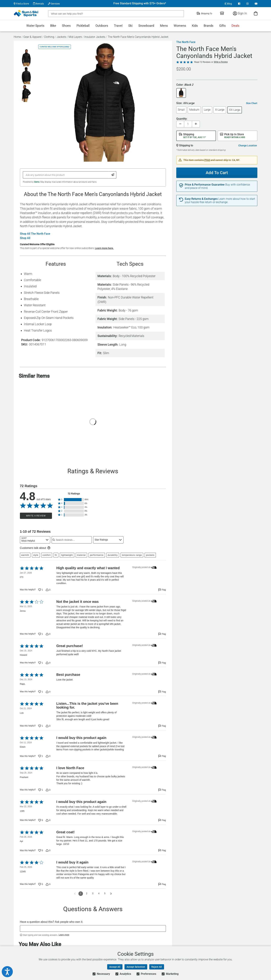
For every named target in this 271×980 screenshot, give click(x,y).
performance (97, 555)
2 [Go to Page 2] (87, 893)
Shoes (66, 26)
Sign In (240, 13)
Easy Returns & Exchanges (201, 199)
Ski (130, 26)
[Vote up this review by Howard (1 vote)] (41, 663)
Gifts (222, 26)
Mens (164, 26)
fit (56, 555)
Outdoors (102, 26)
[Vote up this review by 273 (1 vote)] (41, 590)
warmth (25, 555)
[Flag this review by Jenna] (162, 634)
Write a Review (36, 516)
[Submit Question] (113, 175)
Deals (235, 26)
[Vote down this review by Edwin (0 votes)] (48, 756)
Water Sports (35, 26)
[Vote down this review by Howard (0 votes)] (48, 663)
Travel (118, 26)
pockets (150, 555)
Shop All (25, 238)
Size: (185, 103)
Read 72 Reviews (202, 62)
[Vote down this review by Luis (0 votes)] (48, 726)
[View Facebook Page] (239, 4)
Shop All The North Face (35, 234)
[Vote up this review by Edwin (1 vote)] (41, 756)
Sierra (37, 182)
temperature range (132, 555)
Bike (53, 26)
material (81, 555)
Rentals (38, 4)
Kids (195, 26)
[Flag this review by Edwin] (162, 756)
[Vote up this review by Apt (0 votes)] (41, 850)
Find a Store (21, 4)
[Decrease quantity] (180, 124)
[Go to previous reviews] (75, 894)
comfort (47, 555)
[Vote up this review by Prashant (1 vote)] (41, 790)
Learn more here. (104, 248)
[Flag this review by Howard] (162, 663)
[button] (74, 500)
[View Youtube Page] (256, 4)
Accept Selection (136, 967)
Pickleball (83, 26)
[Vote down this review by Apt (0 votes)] (48, 850)
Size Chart (252, 103)
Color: (185, 85)
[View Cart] (256, 13)
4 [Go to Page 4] (99, 893)
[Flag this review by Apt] (162, 850)
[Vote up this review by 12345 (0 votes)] (41, 884)
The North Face (186, 42)
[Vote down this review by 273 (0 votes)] (48, 590)
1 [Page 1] (81, 893)
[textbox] (93, 928)
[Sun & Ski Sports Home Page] (26, 13)
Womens (180, 26)
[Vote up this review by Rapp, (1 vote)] (41, 692)
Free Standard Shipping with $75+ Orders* (140, 3)
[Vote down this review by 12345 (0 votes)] (48, 884)
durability (113, 555)
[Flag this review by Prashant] (162, 790)
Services (54, 4)
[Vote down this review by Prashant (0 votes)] (48, 790)
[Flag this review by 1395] (162, 820)
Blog (228, 4)
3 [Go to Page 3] (93, 893)
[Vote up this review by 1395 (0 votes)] (41, 820)
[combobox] (35, 540)
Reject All (157, 967)
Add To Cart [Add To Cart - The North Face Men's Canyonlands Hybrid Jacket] (217, 173)
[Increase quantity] (196, 124)
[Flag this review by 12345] (162, 884)
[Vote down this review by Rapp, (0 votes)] (48, 692)
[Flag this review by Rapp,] (162, 692)
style (36, 555)
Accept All (115, 967)
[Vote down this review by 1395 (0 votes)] (48, 820)
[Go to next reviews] (111, 894)
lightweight (67, 555)
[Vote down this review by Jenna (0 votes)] (48, 634)
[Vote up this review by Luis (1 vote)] (41, 726)
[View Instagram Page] (247, 4)
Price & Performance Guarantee (205, 185)
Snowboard (146, 26)
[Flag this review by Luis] (162, 726)
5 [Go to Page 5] (105, 893)
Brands (208, 26)
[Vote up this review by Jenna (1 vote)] (41, 634)
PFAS (207, 160)
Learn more (64, 935)
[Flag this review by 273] (162, 590)
